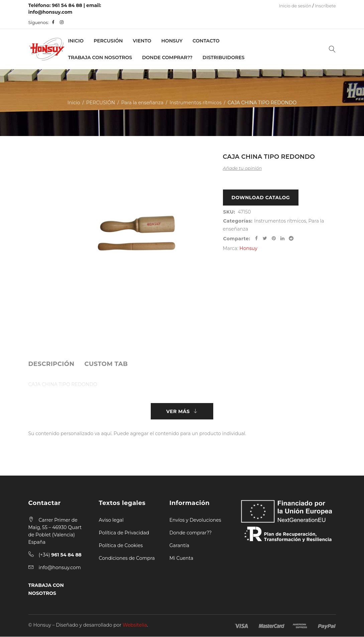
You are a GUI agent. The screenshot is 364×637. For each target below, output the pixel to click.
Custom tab (106, 364)
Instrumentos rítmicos (196, 103)
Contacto (206, 41)
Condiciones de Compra (127, 558)
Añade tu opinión (242, 168)
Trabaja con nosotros (100, 57)
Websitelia (135, 625)
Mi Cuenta (181, 558)
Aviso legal (111, 520)
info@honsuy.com (50, 12)
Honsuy (172, 41)
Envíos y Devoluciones (195, 520)
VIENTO (142, 41)
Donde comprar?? (191, 533)
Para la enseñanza (142, 103)
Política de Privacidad (124, 533)
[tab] (51, 364)
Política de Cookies (121, 546)
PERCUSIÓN (108, 41)
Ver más (178, 411)
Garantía (179, 546)
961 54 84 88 (67, 5)
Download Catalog (261, 198)
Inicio (76, 41)
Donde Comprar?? (167, 57)
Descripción (51, 364)
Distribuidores (224, 57)
